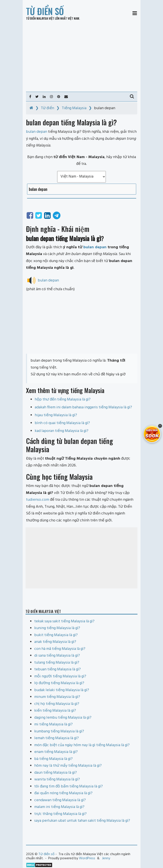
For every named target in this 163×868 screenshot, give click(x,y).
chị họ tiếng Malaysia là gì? (57, 704)
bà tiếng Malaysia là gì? (53, 759)
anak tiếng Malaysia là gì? (55, 642)
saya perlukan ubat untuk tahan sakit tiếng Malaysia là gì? (82, 821)
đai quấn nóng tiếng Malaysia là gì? (63, 793)
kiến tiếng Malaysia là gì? (55, 711)
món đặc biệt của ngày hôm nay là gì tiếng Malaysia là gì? (82, 745)
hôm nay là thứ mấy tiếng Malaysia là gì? (68, 766)
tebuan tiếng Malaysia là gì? (57, 669)
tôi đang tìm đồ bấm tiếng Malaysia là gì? (69, 786)
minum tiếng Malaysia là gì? (57, 697)
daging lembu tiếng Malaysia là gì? (63, 718)
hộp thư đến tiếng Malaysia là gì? (63, 399)
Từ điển (47, 108)
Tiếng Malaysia (74, 108)
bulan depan (95, 247)
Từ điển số (45, 11)
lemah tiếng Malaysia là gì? (57, 738)
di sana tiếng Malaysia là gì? (57, 656)
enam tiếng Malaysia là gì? (56, 752)
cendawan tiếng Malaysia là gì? (60, 800)
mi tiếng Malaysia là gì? (53, 724)
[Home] (31, 108)
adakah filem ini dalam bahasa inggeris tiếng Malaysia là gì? (83, 407)
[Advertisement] (82, 56)
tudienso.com (38, 500)
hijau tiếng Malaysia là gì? (56, 415)
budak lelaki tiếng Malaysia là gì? (62, 690)
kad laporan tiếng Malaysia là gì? (62, 431)
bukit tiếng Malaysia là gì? (56, 635)
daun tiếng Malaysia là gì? (56, 773)
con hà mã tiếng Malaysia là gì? (60, 649)
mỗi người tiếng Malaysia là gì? (60, 676)
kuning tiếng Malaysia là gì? (57, 628)
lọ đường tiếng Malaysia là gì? (59, 683)
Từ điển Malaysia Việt (40, 18)
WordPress (87, 858)
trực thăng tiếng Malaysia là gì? (60, 814)
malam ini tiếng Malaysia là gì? (59, 807)
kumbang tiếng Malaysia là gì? (59, 731)
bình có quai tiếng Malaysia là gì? (62, 423)
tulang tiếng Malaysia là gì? (57, 663)
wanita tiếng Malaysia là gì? (57, 779)
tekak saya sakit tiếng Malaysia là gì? (64, 621)
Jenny (106, 858)
